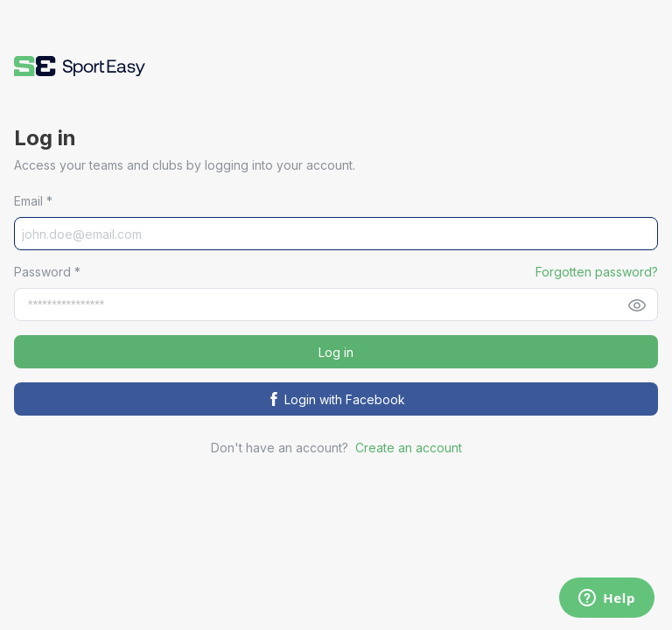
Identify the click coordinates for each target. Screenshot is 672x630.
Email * (33, 201)
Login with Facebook (336, 399)
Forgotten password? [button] (597, 272)
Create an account (409, 448)
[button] (80, 66)
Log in (336, 352)
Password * (47, 272)
